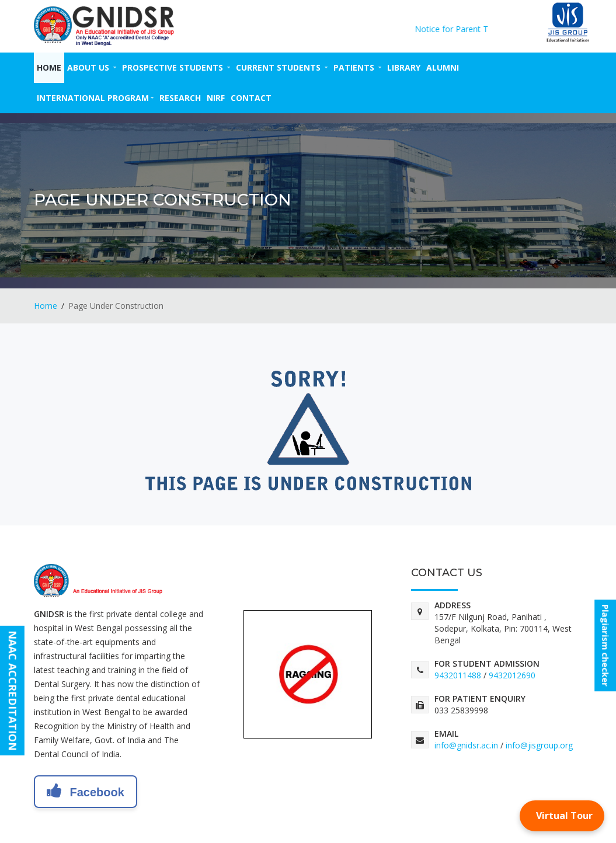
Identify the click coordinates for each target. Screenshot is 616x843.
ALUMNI (443, 67)
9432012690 (512, 675)
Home (49, 67)
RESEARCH (180, 98)
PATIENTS (357, 67)
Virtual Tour (564, 816)
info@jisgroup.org (539, 745)
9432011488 (458, 675)
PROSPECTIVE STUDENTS (176, 67)
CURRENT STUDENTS (282, 67)
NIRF (216, 98)
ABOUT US (92, 67)
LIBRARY (404, 67)
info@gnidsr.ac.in (466, 745)
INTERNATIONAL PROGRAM (95, 98)
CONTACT (251, 98)
